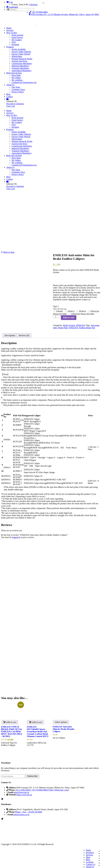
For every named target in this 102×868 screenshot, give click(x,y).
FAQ (14, 42)
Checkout (33, 5)
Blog (8, 94)
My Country (17, 40)
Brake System (69, 325)
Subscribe (32, 776)
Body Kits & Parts (14, 73)
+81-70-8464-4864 (38, 12)
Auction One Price (19, 61)
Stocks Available (19, 49)
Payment (15, 45)
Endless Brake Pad (87, 328)
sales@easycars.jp (21, 792)
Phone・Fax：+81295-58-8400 (29, 812)
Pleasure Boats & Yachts (22, 59)
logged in (16, 537)
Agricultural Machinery (22, 71)
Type (58, 306)
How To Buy (12, 33)
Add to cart (69, 318)
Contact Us (91, 864)
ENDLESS (81, 325)
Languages (12, 7)
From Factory (17, 37)
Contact (10, 97)
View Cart (11, 106)
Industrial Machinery (20, 66)
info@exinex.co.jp (22, 815)
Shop (88, 857)
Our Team (16, 87)
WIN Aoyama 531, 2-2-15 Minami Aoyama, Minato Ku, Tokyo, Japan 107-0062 (64, 14)
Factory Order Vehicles (21, 52)
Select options (61, 722)
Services (10, 30)
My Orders (16, 78)
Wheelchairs (17, 56)
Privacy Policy (18, 92)
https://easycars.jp (24, 795)
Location (90, 862)
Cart (10, 2)
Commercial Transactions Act (24, 82)
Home (9, 28)
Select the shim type (60, 309)
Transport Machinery (20, 68)
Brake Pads (63, 328)
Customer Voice (18, 89)
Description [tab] (10, 335)
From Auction (17, 35)
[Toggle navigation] (43, 3)
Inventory (90, 853)
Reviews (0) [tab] (24, 335)
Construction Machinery (22, 63)
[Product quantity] (57, 317)
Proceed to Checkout (15, 104)
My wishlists (17, 80)
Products (10, 47)
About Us (10, 85)
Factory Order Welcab (21, 54)
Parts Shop (16, 75)
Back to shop (8, 252)
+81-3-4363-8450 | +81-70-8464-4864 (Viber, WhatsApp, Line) (42, 790)
